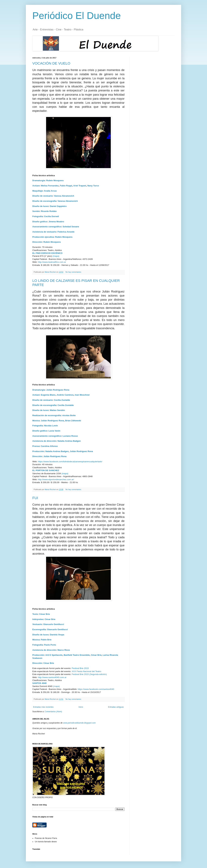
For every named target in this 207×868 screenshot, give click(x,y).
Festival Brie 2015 (80, 668)
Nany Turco (93, 186)
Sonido (36, 211)
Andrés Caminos (65, 395)
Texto (35, 614)
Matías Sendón (57, 410)
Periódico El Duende (77, 16)
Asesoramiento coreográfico (47, 227)
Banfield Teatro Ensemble (77, 655)
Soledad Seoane (71, 227)
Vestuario (37, 624)
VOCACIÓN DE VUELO (51, 63)
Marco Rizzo (64, 650)
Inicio (81, 707)
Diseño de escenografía (44, 201)
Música (36, 421)
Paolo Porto (50, 645)
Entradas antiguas (116, 707)
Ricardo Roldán (49, 211)
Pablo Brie (46, 640)
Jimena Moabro (56, 222)
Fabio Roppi (66, 186)
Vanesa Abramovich (64, 196)
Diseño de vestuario (42, 196)
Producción (38, 451)
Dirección (37, 242)
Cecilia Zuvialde (62, 400)
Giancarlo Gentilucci (54, 624)
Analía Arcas (50, 191)
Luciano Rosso (70, 436)
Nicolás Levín (51, 426)
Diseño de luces (40, 206)
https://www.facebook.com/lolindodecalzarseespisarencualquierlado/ (70, 462)
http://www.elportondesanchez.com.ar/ (56, 479)
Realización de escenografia (47, 415)
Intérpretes (38, 619)
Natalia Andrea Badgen (69, 441)
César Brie (44, 614)
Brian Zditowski (73, 421)
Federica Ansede (66, 232)
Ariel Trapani (80, 186)
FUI (35, 498)
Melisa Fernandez (50, 186)
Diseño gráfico (40, 222)
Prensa (36, 446)
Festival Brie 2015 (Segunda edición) (89, 674)
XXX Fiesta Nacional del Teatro (86, 671)
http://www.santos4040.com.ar (52, 677)
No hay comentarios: (74, 272)
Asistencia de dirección (44, 441)
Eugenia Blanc (48, 395)
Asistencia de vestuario (44, 232)
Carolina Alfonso (49, 446)
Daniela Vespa (57, 635)
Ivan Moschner (82, 395)
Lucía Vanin (54, 431)
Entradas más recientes (43, 707)
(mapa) (56, 256)
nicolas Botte (69, 415)
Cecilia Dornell (52, 216)
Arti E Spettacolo (54, 655)
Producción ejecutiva (43, 237)
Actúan (36, 186)
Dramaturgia (39, 180)
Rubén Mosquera (55, 180)
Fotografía (38, 216)
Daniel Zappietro (58, 206)
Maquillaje (38, 191)
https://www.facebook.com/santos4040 (96, 689)
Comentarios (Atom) (53, 712)
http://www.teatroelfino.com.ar (52, 262)
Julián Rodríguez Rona (58, 390)
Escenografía (39, 629)
